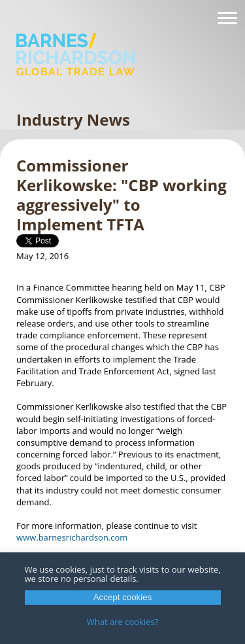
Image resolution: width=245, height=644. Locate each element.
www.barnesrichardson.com (72, 537)
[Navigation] (227, 18)
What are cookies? (123, 622)
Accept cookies (123, 597)
